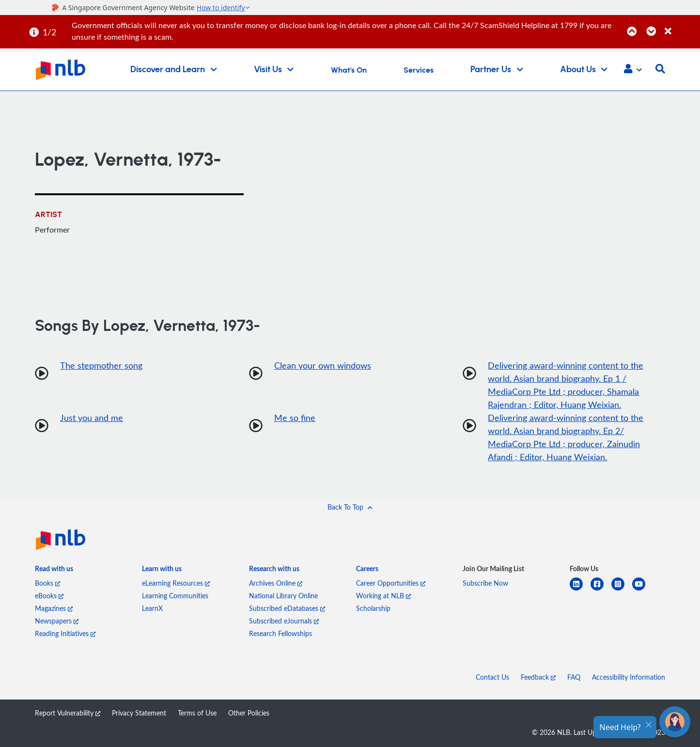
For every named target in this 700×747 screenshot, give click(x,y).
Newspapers (57, 621)
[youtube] (643, 590)
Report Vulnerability (68, 713)
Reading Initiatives (65, 633)
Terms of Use (197, 713)
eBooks (49, 596)
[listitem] (54, 571)
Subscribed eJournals (284, 621)
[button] (633, 70)
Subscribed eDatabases (287, 608)
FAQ (574, 677)
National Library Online (283, 596)
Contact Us (492, 677)
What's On (349, 70)
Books (47, 583)
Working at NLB (383, 596)
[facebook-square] (601, 590)
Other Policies (249, 713)
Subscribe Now (485, 583)
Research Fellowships (280, 633)
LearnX (152, 608)
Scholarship (373, 608)
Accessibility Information (629, 677)
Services (419, 70)
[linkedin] (580, 590)
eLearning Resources (176, 583)
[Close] (681, 26)
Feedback (538, 677)
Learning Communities (175, 596)
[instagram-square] (622, 590)
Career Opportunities (391, 583)
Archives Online (276, 583)
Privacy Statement (139, 713)
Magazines (54, 608)
